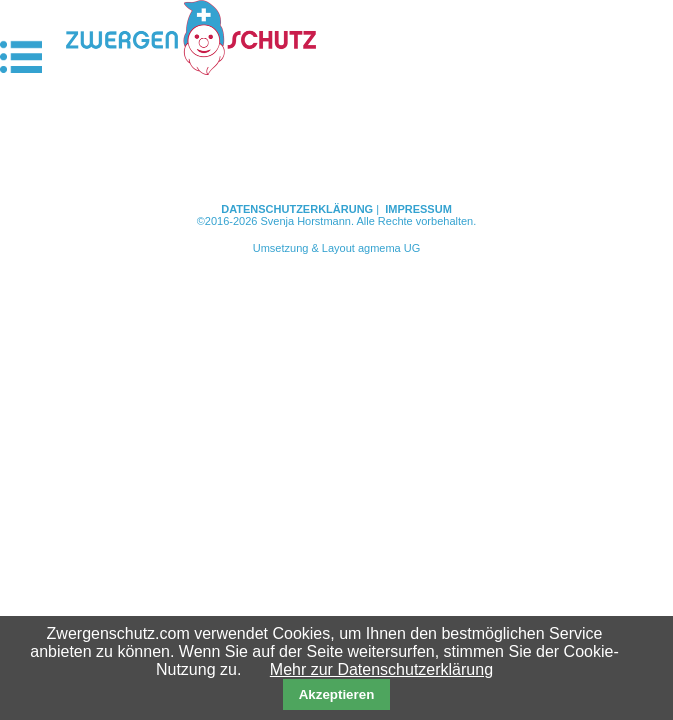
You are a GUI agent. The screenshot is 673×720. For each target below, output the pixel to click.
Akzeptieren (337, 694)
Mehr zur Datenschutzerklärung (381, 669)
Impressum (418, 209)
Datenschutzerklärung (297, 209)
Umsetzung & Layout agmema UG (337, 248)
